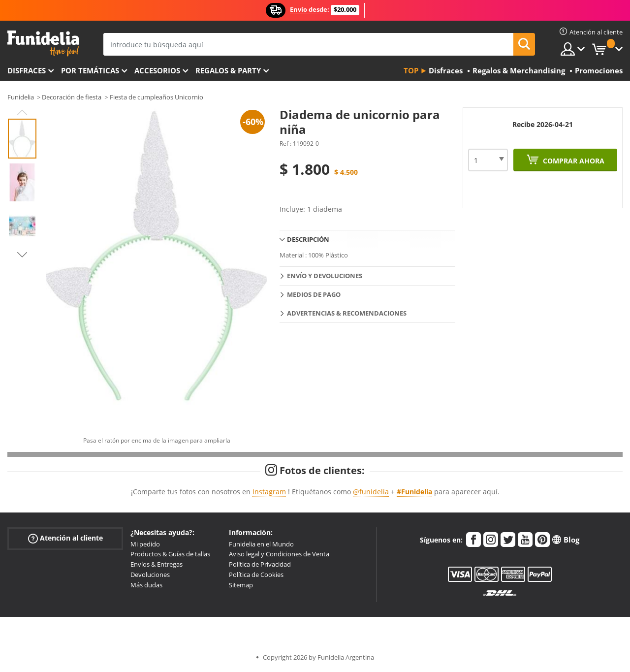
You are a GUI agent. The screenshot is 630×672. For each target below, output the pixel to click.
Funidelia (21, 97)
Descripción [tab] (308, 239)
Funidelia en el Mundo (261, 544)
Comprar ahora (573, 161)
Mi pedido (145, 544)
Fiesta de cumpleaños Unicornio (157, 97)
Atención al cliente (65, 538)
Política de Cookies (256, 575)
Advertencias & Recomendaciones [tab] (347, 313)
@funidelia (371, 492)
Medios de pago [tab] (314, 294)
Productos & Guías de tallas (170, 554)
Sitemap (241, 585)
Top (411, 70)
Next (22, 255)
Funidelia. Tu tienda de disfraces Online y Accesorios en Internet (43, 44)
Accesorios (157, 70)
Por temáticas (90, 70)
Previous (22, 112)
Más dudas (146, 585)
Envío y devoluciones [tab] (325, 276)
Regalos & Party (228, 70)
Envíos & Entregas (157, 564)
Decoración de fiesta (72, 97)
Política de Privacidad (260, 564)
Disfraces (27, 70)
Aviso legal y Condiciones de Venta (279, 554)
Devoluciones (150, 575)
